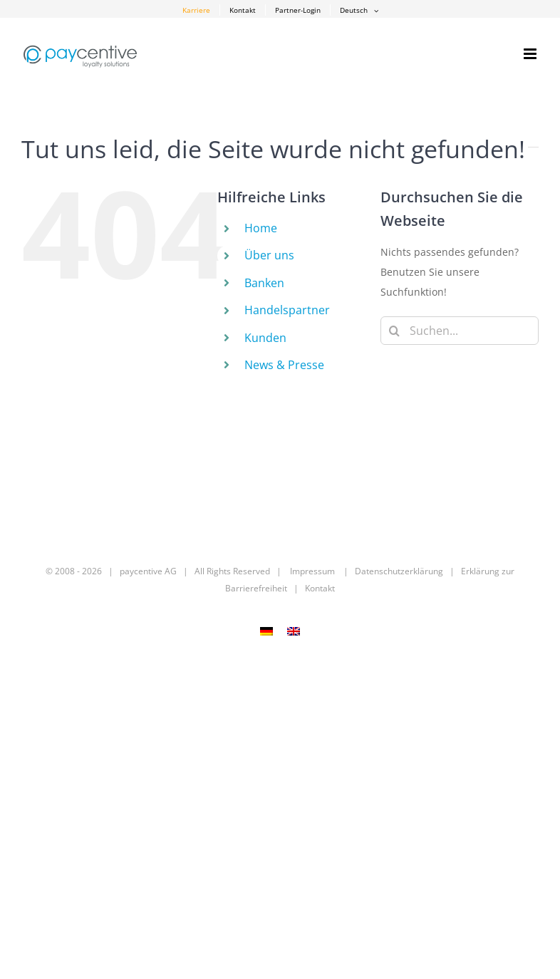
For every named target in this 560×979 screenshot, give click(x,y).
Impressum (312, 571)
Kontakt (320, 588)
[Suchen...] (460, 331)
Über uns (269, 255)
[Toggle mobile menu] (531, 54)
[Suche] (395, 331)
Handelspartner (287, 310)
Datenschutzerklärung (399, 571)
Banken (264, 283)
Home (261, 228)
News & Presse (284, 365)
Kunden (265, 338)
